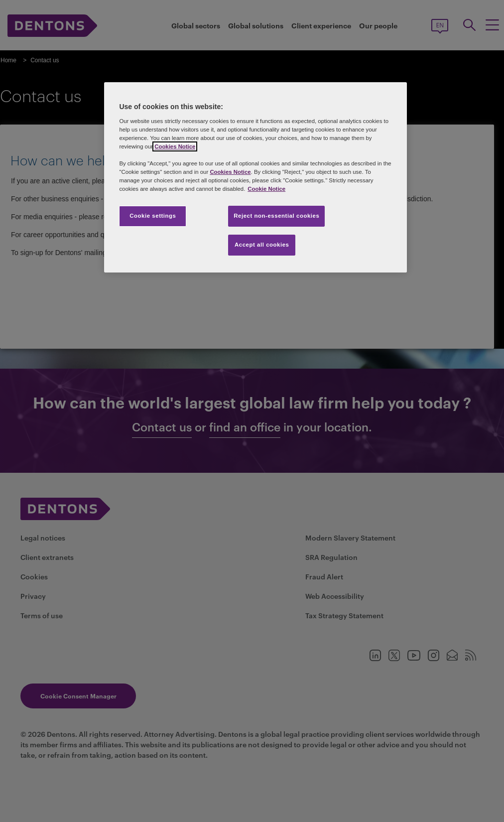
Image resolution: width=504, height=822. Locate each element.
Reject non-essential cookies (276, 216)
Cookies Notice (175, 146)
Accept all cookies (262, 245)
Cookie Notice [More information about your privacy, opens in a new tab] (266, 189)
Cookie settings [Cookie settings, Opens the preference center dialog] (153, 216)
